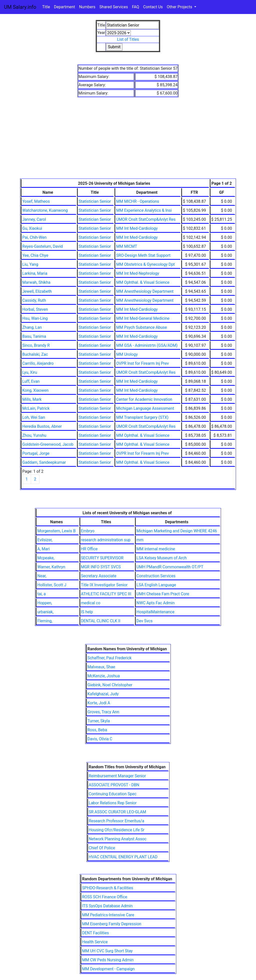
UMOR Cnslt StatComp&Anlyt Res (146, 219)
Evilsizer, (45, 540)
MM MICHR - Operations (137, 201)
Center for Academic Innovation (144, 399)
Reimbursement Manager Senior (117, 776)
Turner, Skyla (99, 721)
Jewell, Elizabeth (37, 291)
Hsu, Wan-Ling (35, 318)
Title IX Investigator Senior (104, 585)
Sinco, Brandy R (36, 345)
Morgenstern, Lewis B (56, 531)
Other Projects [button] (180, 7)
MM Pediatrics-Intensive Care (108, 915)
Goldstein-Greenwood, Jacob (48, 444)
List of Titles (128, 39)
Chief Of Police (102, 848)
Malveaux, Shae (101, 667)
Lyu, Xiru (30, 372)
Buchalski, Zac (35, 354)
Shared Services (114, 7)
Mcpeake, (46, 558)
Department (64, 7)
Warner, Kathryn (51, 567)
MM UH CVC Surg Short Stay (107, 951)
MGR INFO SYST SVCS (101, 567)
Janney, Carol (34, 219)
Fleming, (45, 621)
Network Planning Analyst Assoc (118, 839)
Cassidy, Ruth (34, 300)
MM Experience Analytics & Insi (144, 210)
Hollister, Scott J (52, 585)
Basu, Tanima (34, 336)
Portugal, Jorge (36, 453)
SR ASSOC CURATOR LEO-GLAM (117, 812)
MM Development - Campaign (108, 969)
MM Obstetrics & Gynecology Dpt (145, 264)
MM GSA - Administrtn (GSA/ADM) (147, 345)
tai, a (41, 594)
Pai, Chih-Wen (34, 237)
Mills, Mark (32, 399)
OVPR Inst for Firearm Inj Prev (142, 363)
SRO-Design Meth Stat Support (143, 255)
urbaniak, (45, 612)
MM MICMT (126, 246)
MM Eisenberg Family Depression (112, 924)
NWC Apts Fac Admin (156, 603)
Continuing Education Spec (113, 794)
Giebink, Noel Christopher (110, 685)
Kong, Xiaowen (35, 390)
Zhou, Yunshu (34, 435)
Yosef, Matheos (36, 201)
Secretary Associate (99, 576)
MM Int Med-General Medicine (143, 318)
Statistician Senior (95, 201)
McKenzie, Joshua (104, 676)
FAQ (136, 7)
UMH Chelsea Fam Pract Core (163, 594)
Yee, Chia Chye (35, 255)
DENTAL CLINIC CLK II (101, 621)
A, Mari (43, 549)
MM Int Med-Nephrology (137, 273)
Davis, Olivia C (100, 739)
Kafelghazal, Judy (103, 694)
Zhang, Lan (32, 327)
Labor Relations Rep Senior (113, 803)
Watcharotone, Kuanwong (45, 210)
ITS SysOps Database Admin (107, 906)
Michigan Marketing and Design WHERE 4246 (177, 531)
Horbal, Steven (35, 309)
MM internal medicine (156, 549)
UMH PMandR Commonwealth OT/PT (170, 567)
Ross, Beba (97, 730)
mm (140, 540)
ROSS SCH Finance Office (105, 897)
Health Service (95, 942)
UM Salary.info (20, 7)
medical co (91, 603)
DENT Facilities (95, 933)
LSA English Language (156, 585)
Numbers (87, 7)
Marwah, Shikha (36, 282)
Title (46, 7)
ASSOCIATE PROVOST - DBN (114, 785)
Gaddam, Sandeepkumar (44, 462)
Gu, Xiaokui (32, 228)
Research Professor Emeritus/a (116, 821)
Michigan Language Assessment (145, 408)
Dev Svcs (144, 621)
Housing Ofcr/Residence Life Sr (117, 830)
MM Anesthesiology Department (145, 291)
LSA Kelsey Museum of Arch (162, 558)
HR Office (89, 549)
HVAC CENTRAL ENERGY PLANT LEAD (123, 857)
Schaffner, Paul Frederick (110, 658)
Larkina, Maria (35, 273)
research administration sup (106, 540)
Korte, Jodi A (99, 703)
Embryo (88, 531)
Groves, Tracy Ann (103, 712)
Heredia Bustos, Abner (42, 426)
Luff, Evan (31, 381)
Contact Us (153, 7)
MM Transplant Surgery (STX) (142, 417)
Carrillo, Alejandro (38, 363)
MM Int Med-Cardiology (137, 228)
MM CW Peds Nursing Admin (108, 960)
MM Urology (127, 354)
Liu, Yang (30, 264)
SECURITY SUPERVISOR (102, 558)
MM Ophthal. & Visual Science (143, 282)
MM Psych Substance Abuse (141, 327)
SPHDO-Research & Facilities (107, 888)
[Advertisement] (128, 141)
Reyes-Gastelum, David (42, 246)
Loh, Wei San (34, 417)
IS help (87, 612)
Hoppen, (45, 603)
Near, (42, 576)
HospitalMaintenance (155, 612)
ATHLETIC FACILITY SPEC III (106, 594)
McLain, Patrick (36, 408)
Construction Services (156, 576)
